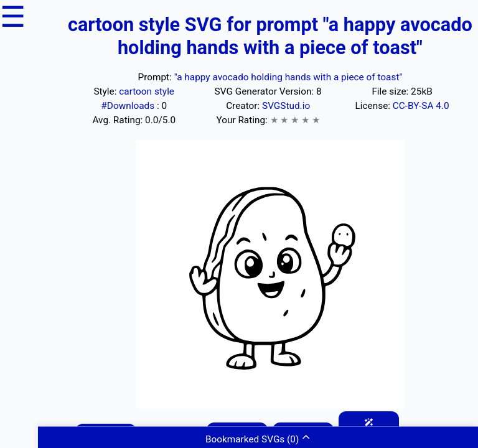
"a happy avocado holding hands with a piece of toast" (288, 77)
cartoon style (147, 91)
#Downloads (129, 106)
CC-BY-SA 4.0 (421, 106)
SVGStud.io (286, 106)
